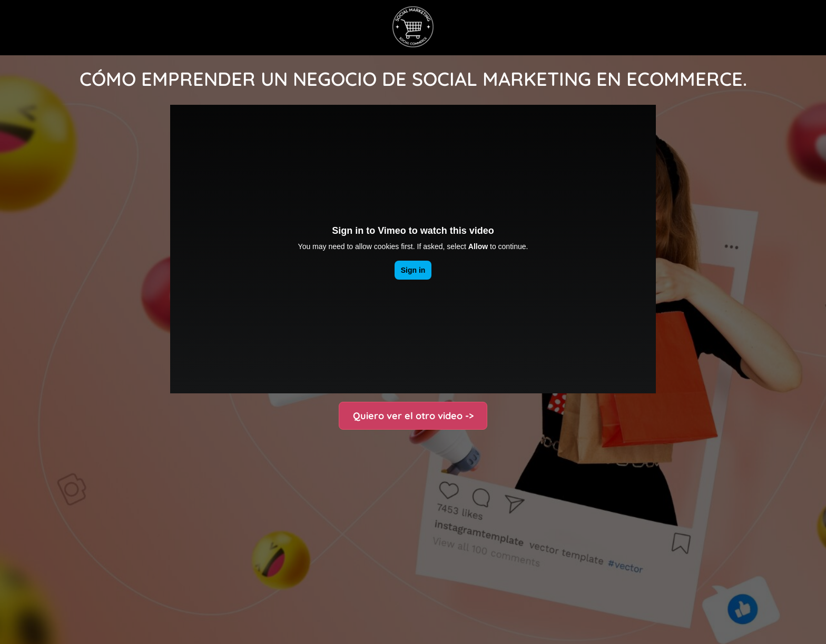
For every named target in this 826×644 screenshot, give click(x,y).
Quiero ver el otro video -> (413, 416)
